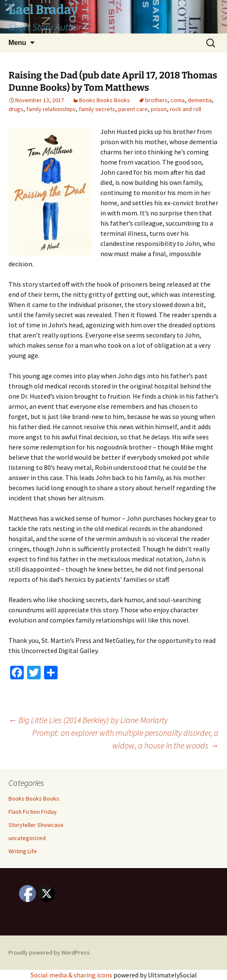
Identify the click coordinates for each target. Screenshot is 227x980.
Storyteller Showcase (36, 825)
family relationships (51, 109)
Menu (17, 43)
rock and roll (185, 109)
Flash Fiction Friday (33, 812)
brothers (156, 100)
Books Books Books (105, 100)
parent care (133, 109)
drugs (16, 109)
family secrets (97, 109)
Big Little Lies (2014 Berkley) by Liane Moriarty (88, 720)
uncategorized (27, 838)
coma (178, 100)
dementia (200, 100)
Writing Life (23, 851)
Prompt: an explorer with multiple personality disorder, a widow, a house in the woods (125, 739)
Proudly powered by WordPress (49, 952)
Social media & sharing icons (72, 975)
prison (159, 109)
